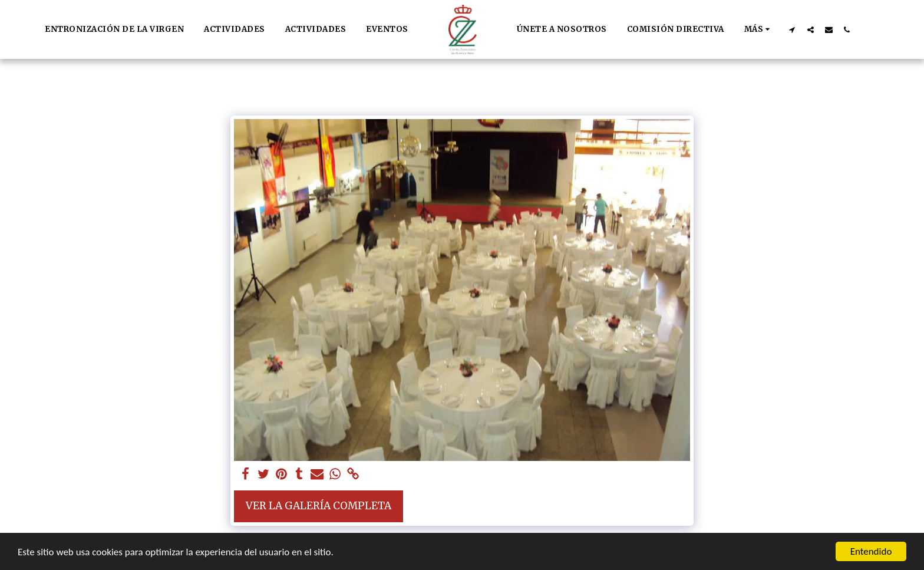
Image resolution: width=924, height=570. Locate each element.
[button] (792, 29)
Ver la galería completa (319, 506)
